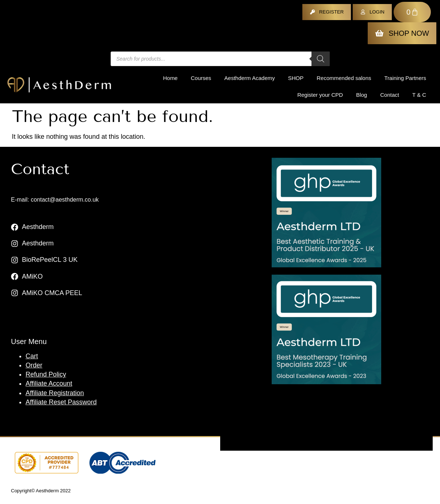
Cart (32, 356)
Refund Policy (46, 374)
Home (170, 78)
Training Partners (405, 78)
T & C (419, 95)
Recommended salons (344, 78)
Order (34, 365)
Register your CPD (320, 95)
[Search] (321, 59)
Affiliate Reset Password (61, 402)
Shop (296, 78)
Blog (361, 95)
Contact (390, 95)
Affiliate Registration (55, 393)
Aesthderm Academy (249, 78)
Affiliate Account (49, 383)
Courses (201, 78)
